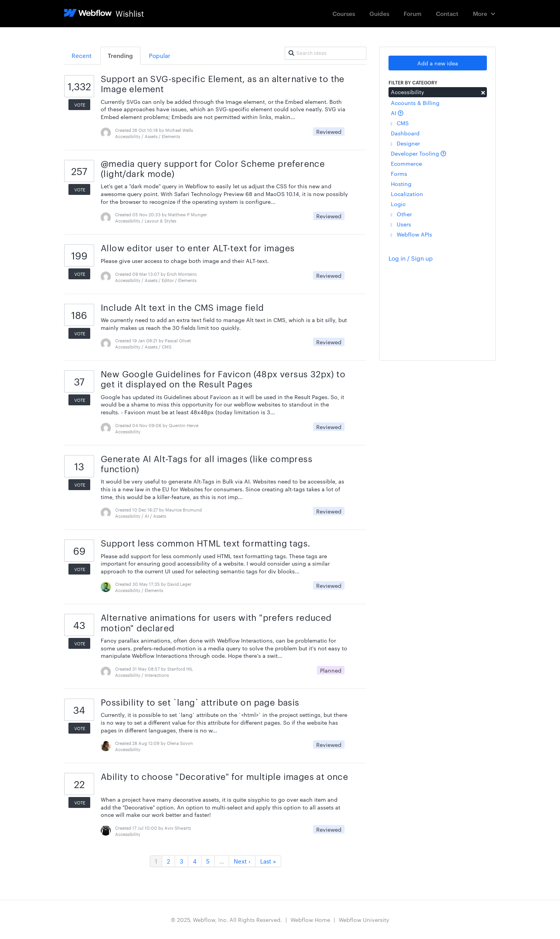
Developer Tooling (418, 153)
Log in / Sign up (411, 258)
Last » (268, 861)
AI (397, 113)
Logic (398, 204)
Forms (399, 173)
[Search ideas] (325, 53)
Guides (379, 13)
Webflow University (364, 920)
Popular (160, 55)
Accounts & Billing (415, 103)
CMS (400, 123)
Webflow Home (310, 920)
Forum (413, 13)
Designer (405, 143)
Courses (344, 13)
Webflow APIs (411, 234)
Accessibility (438, 92)
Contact (447, 13)
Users (401, 224)
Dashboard (405, 133)
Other (401, 214)
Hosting (401, 184)
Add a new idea (438, 63)
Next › (242, 861)
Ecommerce (406, 163)
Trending (120, 55)
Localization (407, 194)
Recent (82, 55)
